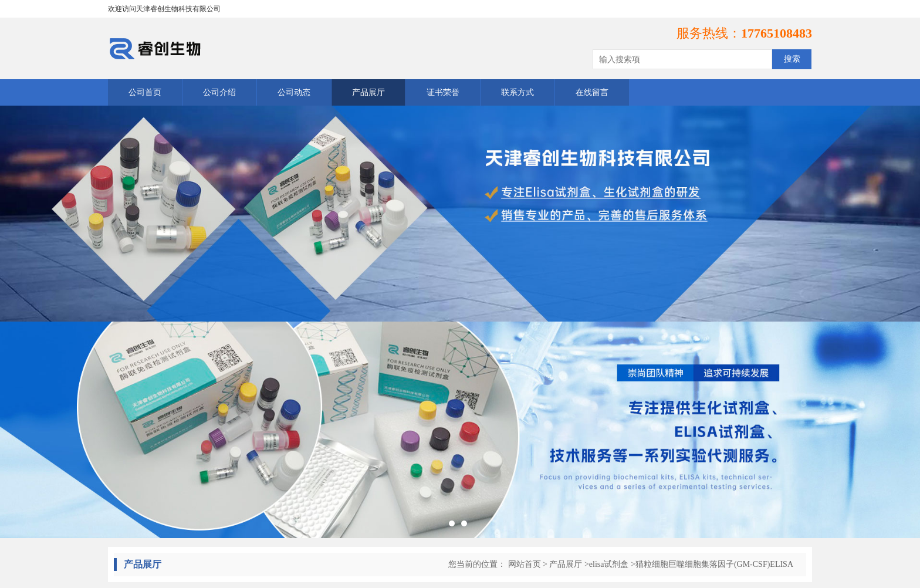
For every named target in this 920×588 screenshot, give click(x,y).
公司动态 (294, 92)
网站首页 (525, 564)
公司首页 (145, 92)
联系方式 (517, 92)
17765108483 (777, 33)
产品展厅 (368, 92)
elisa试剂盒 (609, 564)
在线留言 (592, 92)
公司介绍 (219, 92)
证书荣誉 (443, 92)
